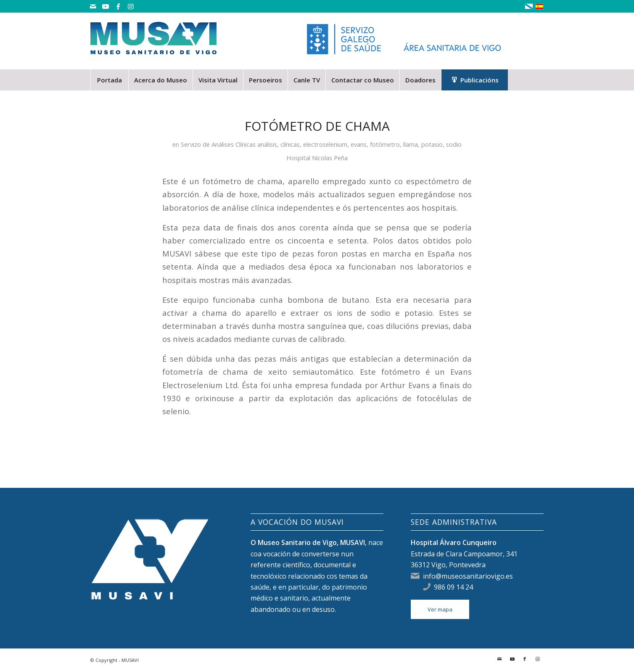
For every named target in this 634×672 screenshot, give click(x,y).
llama (411, 144)
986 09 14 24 (453, 587)
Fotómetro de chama (317, 126)
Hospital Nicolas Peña (317, 158)
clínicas (290, 144)
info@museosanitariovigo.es (468, 576)
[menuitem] (109, 80)
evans (359, 144)
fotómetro (385, 144)
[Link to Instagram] (131, 6)
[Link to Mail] (93, 6)
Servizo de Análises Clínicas (218, 144)
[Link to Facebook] (118, 6)
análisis (267, 144)
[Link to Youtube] (105, 6)
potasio (432, 144)
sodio (454, 144)
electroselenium (325, 144)
